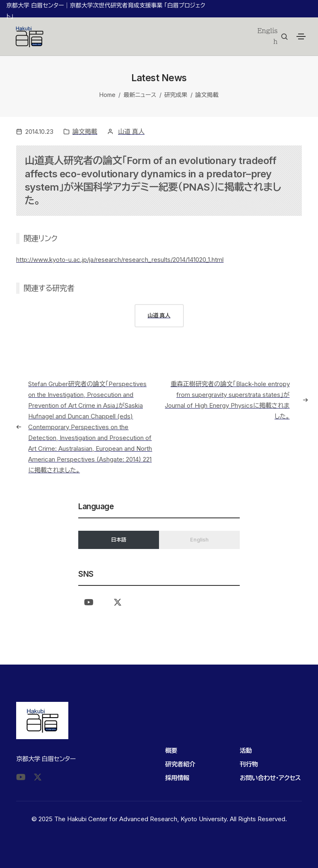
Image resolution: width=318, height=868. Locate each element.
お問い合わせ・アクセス (270, 778)
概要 (171, 751)
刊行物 (249, 764)
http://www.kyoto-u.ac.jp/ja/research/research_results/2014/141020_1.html (120, 260)
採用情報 (177, 778)
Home (107, 95)
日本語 (119, 540)
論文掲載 (207, 95)
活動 (246, 751)
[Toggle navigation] (301, 36)
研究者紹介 (180, 764)
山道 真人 (131, 132)
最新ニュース (140, 95)
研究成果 (176, 95)
